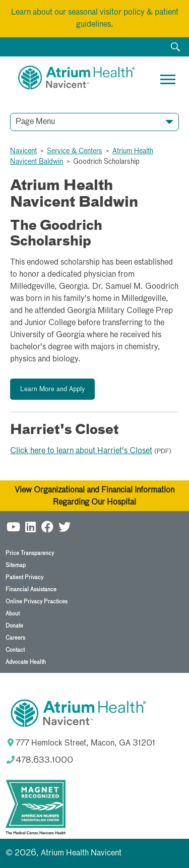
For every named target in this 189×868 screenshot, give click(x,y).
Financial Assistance (31, 590)
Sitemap (16, 565)
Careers (15, 638)
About (13, 614)
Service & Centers (75, 151)
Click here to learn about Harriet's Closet (81, 451)
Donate (14, 626)
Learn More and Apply (52, 389)
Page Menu (35, 122)
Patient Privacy (24, 577)
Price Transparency (30, 553)
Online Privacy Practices (37, 602)
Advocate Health (26, 662)
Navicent (23, 151)
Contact (15, 650)
